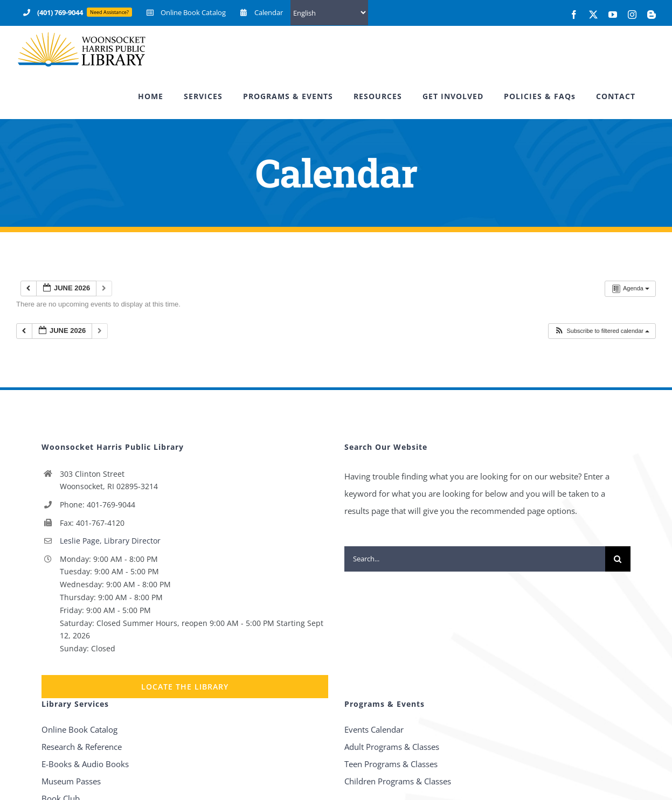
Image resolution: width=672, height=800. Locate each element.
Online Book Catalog (79, 729)
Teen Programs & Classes (391, 764)
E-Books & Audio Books (85, 764)
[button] (602, 331)
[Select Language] (329, 13)
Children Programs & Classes (398, 781)
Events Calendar (374, 729)
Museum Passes (71, 781)
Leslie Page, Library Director (110, 541)
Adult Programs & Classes (392, 747)
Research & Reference (82, 747)
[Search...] (475, 559)
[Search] (618, 559)
